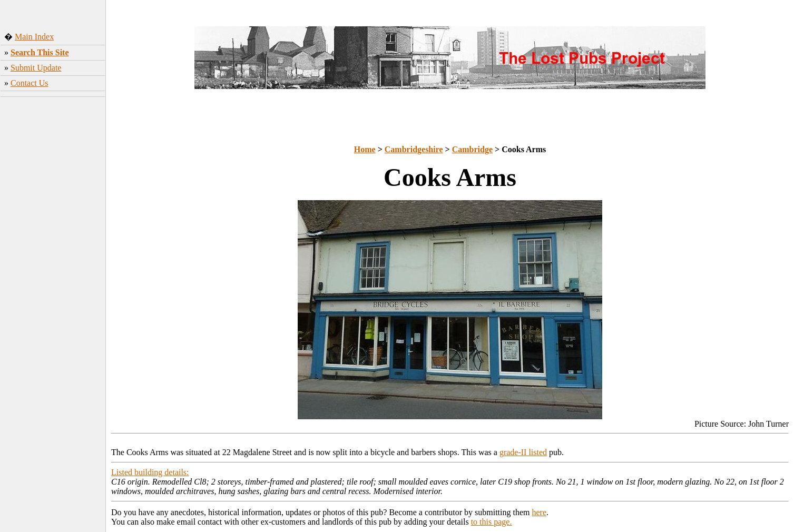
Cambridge (472, 149)
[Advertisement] (53, 258)
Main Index (34, 37)
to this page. (492, 522)
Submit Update (36, 68)
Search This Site (40, 52)
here (540, 512)
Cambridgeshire (414, 149)
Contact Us (30, 83)
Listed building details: (150, 472)
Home (365, 149)
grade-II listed (523, 452)
